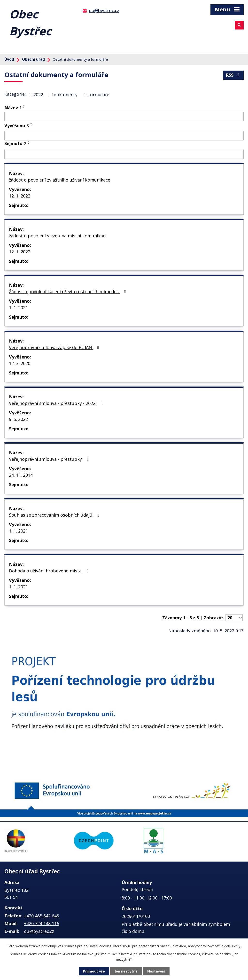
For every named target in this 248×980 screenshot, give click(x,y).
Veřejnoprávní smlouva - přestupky (50, 459)
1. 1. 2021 (18, 307)
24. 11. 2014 (21, 475)
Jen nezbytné (126, 971)
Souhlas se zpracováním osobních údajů (55, 515)
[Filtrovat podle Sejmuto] (124, 154)
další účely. (233, 946)
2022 (38, 95)
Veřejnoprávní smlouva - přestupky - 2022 (57, 403)
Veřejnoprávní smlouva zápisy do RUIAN (55, 347)
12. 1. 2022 (20, 196)
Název (13, 108)
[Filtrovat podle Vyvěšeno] (124, 136)
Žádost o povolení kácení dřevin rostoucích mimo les (68, 292)
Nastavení (156, 971)
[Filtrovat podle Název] (124, 117)
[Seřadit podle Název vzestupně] (24, 105)
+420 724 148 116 (42, 923)
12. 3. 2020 (20, 363)
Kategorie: (15, 94)
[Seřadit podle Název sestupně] (24, 107)
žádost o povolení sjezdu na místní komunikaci (58, 236)
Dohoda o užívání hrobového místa (50, 571)
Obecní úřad (33, 59)
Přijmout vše (94, 971)
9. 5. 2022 (18, 419)
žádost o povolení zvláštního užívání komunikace (60, 180)
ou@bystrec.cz (104, 10)
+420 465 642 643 (42, 916)
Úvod (9, 59)
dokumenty (66, 95)
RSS (233, 75)
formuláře (99, 95)
